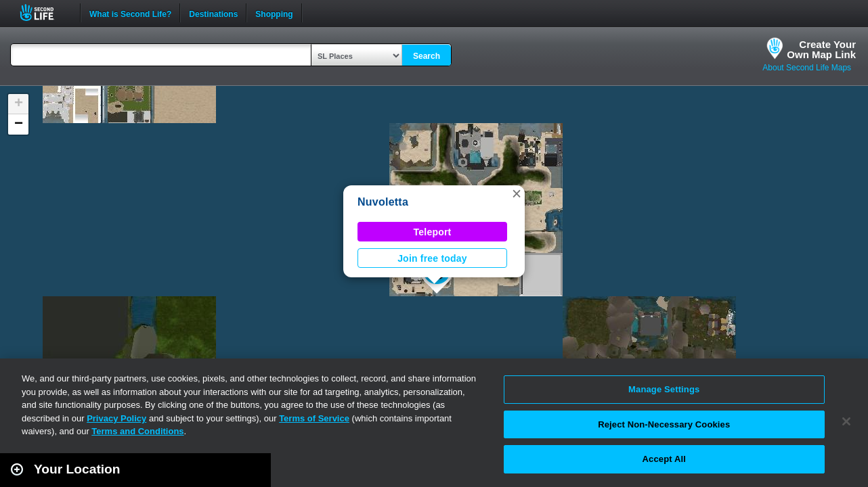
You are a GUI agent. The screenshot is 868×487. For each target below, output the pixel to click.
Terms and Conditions (137, 431)
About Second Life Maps (807, 68)
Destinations (213, 13)
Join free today (432, 258)
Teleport (433, 232)
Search (427, 56)
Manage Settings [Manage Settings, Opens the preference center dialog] (664, 389)
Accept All (664, 459)
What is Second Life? (130, 13)
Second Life (44, 13)
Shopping (274, 13)
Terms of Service (314, 418)
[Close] (846, 421)
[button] (517, 193)
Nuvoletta (383, 202)
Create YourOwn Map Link (821, 49)
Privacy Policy (116, 418)
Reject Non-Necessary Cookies (664, 424)
